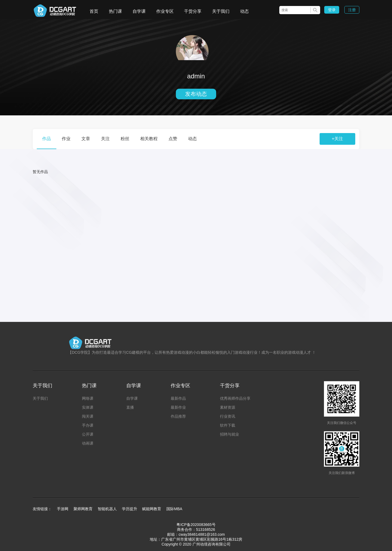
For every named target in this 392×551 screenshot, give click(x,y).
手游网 (63, 509)
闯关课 (88, 416)
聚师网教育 (83, 509)
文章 (86, 139)
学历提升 (130, 509)
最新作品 (178, 398)
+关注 (337, 139)
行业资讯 (228, 416)
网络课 (88, 398)
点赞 (173, 139)
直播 (130, 407)
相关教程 (149, 139)
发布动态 (196, 94)
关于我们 (221, 11)
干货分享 (193, 11)
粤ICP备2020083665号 (196, 525)
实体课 (88, 407)
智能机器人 (107, 509)
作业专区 (165, 11)
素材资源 (228, 407)
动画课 (88, 443)
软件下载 (228, 425)
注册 (352, 10)
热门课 (115, 11)
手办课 (88, 425)
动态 (244, 11)
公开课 (88, 434)
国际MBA (174, 509)
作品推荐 (178, 416)
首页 (94, 11)
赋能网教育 (152, 509)
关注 (105, 139)
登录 (332, 10)
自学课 (139, 11)
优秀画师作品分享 (235, 398)
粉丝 (125, 139)
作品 (47, 139)
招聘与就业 (229, 434)
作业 (66, 139)
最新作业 (178, 407)
